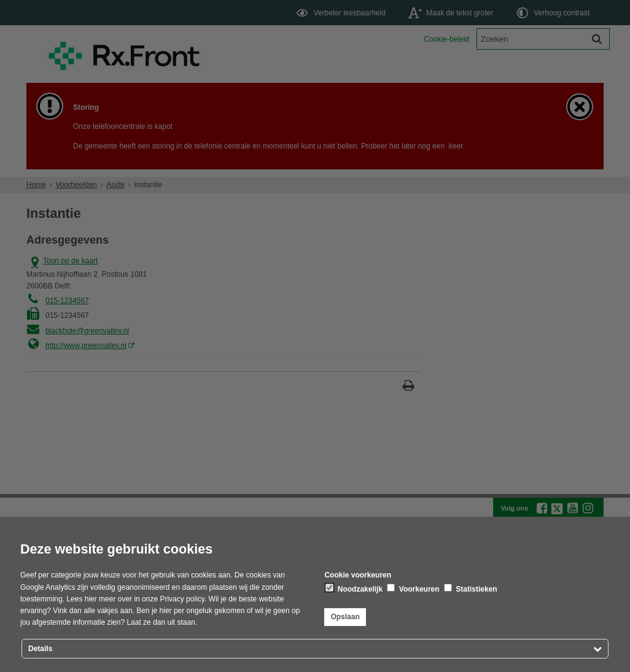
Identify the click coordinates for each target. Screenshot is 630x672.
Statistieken (471, 589)
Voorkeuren (413, 589)
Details (40, 649)
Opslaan (345, 617)
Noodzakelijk (354, 589)
